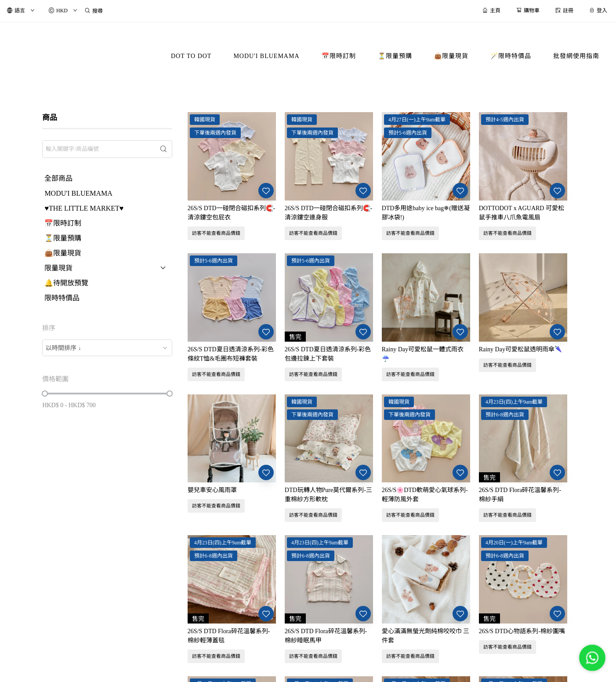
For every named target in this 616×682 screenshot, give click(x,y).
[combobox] (107, 348)
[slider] (45, 394)
